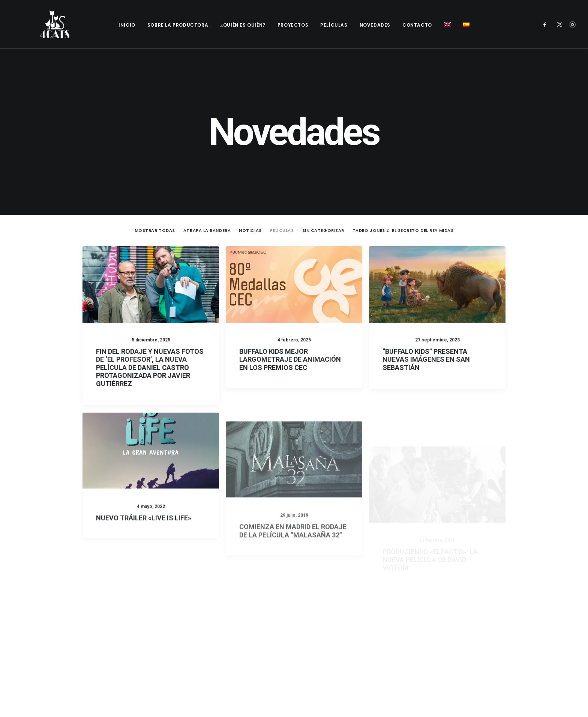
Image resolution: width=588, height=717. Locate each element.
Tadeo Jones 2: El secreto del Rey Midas (403, 193)
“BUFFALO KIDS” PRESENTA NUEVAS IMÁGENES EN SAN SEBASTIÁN (426, 325)
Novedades (375, 25)
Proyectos (293, 25)
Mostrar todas (155, 193)
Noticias (250, 193)
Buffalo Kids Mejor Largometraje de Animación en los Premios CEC (290, 322)
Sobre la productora (178, 25)
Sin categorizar (323, 193)
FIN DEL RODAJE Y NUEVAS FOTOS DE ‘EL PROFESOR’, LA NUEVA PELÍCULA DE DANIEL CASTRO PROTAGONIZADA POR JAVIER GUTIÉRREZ (150, 330)
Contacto (417, 25)
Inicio (127, 25)
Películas (334, 25)
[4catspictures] (43, 24)
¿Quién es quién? (243, 25)
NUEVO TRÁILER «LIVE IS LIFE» (144, 506)
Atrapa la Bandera (207, 193)
